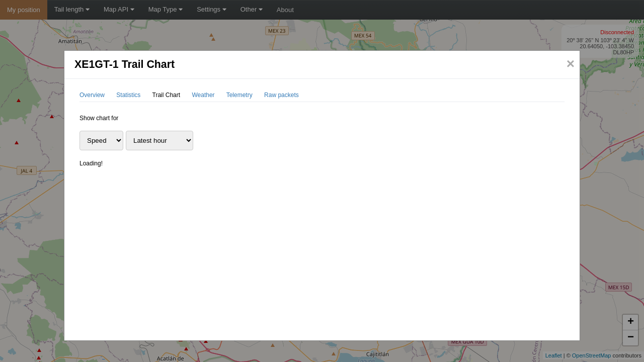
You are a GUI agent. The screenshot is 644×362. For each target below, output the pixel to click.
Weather (203, 95)
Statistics (128, 95)
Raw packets (281, 95)
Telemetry (239, 95)
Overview (92, 95)
